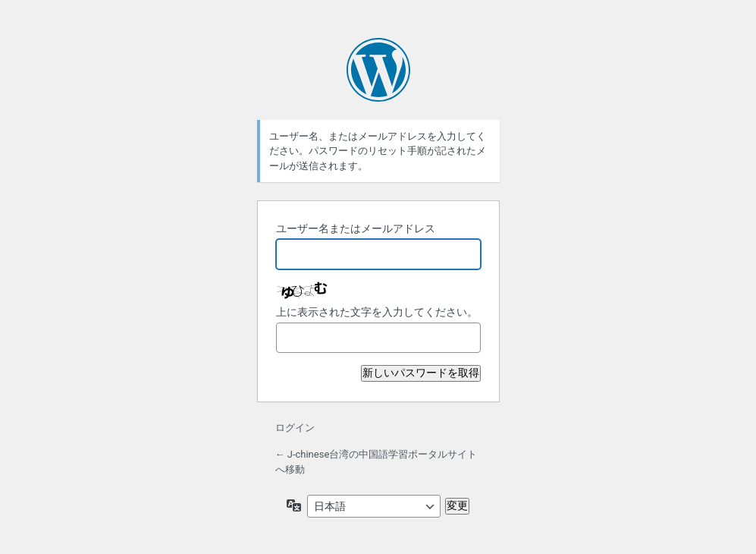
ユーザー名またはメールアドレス (356, 228)
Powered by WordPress (378, 70)
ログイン (295, 428)
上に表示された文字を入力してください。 (377, 312)
